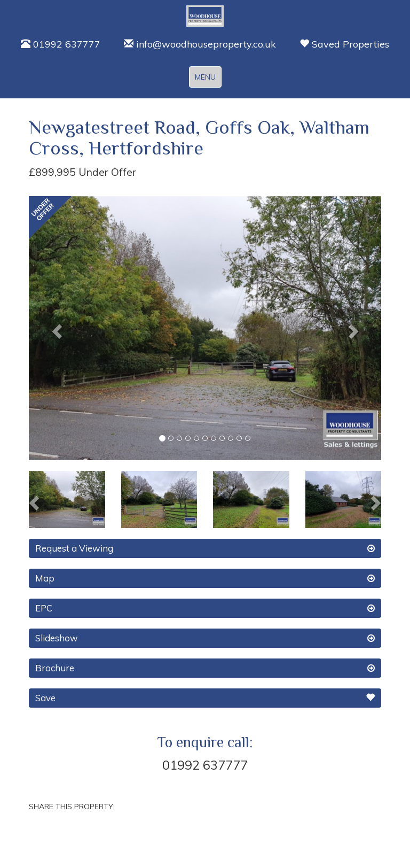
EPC (205, 608)
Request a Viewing (205, 548)
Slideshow (205, 638)
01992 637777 (61, 44)
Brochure (205, 668)
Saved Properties (344, 44)
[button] (55, 328)
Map (205, 578)
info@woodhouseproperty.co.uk (200, 44)
